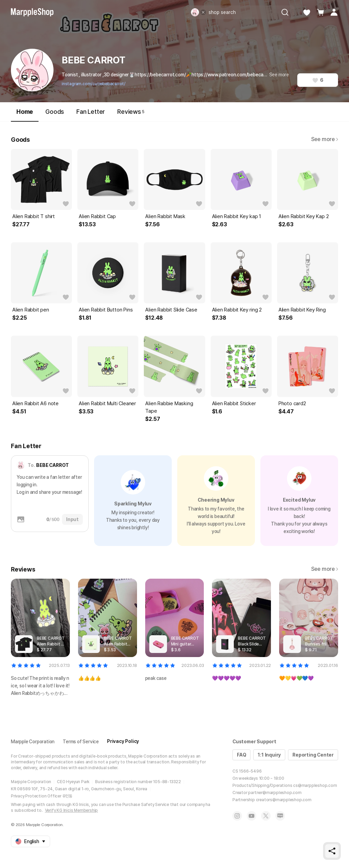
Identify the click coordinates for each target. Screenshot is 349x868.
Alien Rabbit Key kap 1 (237, 216)
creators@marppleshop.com (284, 800)
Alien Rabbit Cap (97, 216)
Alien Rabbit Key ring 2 (237, 310)
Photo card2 (292, 403)
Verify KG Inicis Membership (72, 810)
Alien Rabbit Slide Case (171, 310)
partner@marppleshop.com (275, 793)
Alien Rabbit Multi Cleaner (107, 403)
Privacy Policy (123, 741)
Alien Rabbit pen (31, 310)
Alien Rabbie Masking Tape (169, 407)
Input (72, 519)
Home (25, 115)
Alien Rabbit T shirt (34, 216)
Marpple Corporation (33, 742)
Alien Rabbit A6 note (35, 403)
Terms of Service (81, 742)
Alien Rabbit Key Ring (302, 310)
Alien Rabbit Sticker (234, 403)
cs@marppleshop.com (315, 786)
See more (279, 75)
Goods (55, 112)
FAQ (241, 755)
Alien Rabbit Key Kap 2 (304, 216)
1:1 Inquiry (269, 755)
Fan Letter (91, 112)
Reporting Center (313, 755)
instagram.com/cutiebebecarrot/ (94, 84)
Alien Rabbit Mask (165, 216)
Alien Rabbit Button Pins (106, 310)
